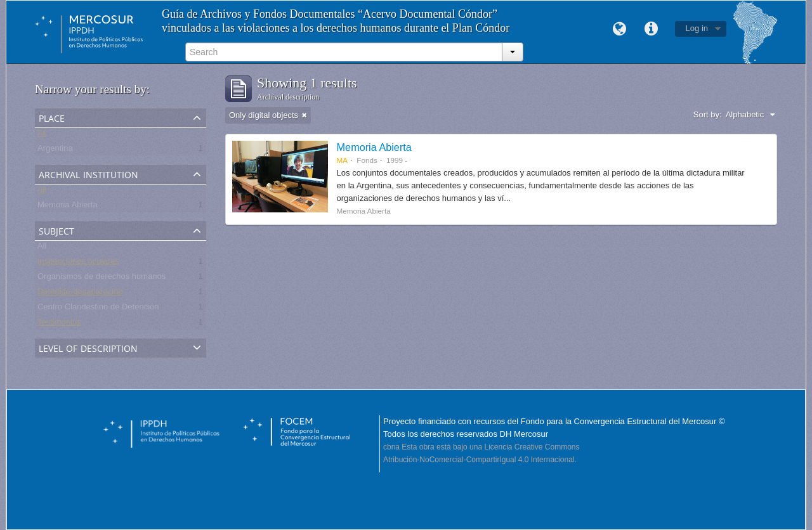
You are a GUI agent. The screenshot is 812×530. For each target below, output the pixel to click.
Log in (697, 28)
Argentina (55, 151)
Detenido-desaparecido (80, 294)
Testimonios (59, 324)
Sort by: (708, 114)
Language (620, 29)
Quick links (652, 29)
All (42, 135)
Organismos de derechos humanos (101, 279)
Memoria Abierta (68, 207)
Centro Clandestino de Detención (98, 309)
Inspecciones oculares (78, 263)
